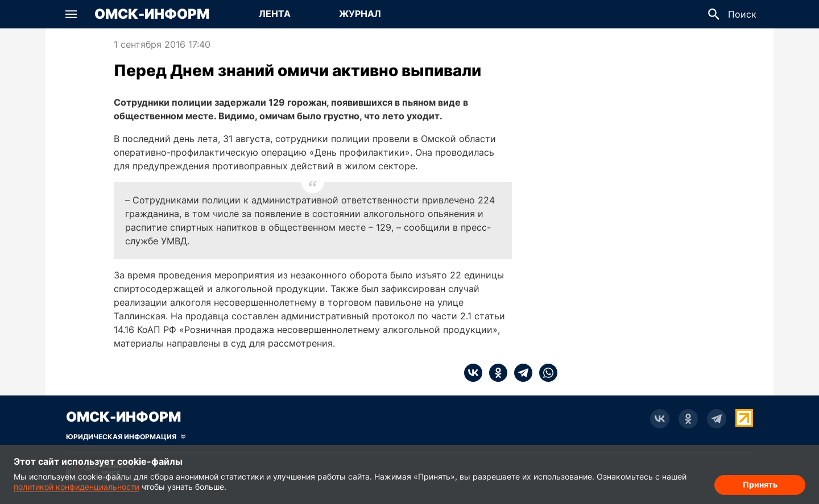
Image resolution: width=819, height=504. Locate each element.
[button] (71, 14)
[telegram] (520, 373)
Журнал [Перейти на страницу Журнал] (360, 14)
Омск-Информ (152, 14)
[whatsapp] (545, 373)
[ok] (495, 373)
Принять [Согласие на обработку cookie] (760, 484)
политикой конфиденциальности (76, 487)
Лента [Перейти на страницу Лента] (275, 14)
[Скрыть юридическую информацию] (126, 437)
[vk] (473, 373)
